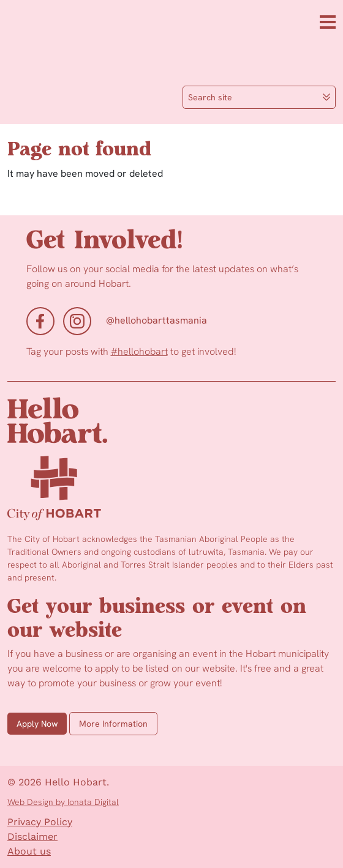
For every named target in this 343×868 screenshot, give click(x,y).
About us (29, 851)
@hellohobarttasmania (156, 320)
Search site (259, 97)
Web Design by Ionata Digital (63, 802)
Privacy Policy (40, 822)
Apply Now (37, 724)
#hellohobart (139, 351)
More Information (113, 724)
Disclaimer (32, 836)
